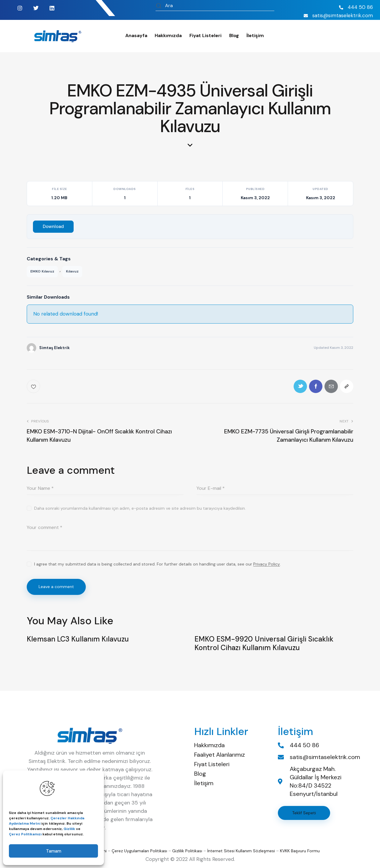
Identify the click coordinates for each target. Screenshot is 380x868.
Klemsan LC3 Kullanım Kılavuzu (78, 639)
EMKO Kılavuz (42, 271)
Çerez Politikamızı (25, 834)
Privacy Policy (267, 564)
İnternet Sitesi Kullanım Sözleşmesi (241, 851)
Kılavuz (72, 271)
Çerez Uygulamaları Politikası (139, 851)
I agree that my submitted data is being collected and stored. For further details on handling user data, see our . (157, 564)
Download (53, 226)
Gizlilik (69, 829)
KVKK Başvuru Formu (300, 851)
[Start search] (159, 6)
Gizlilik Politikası (187, 851)
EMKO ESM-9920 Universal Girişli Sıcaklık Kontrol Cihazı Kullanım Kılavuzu (264, 644)
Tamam (54, 851)
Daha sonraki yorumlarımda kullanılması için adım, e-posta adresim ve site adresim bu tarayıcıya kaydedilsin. (140, 508)
